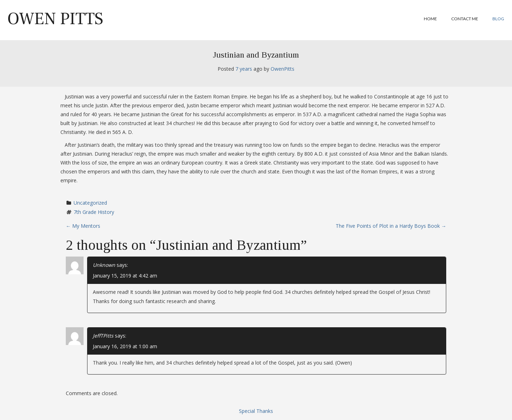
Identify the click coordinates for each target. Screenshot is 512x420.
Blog (498, 19)
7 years (244, 69)
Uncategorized (90, 203)
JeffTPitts (103, 336)
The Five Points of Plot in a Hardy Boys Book (391, 226)
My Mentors (83, 226)
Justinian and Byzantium (256, 55)
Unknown (104, 265)
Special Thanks (256, 411)
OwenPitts (282, 69)
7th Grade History (94, 212)
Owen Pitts (55, 19)
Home (430, 19)
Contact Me (465, 19)
